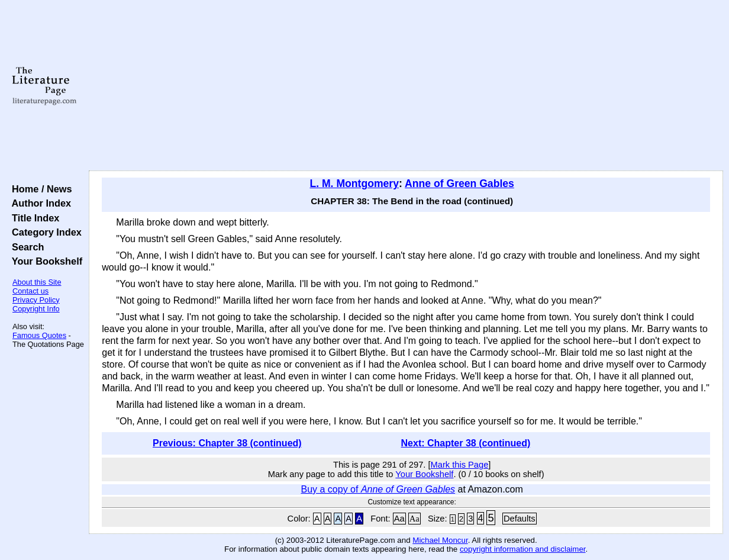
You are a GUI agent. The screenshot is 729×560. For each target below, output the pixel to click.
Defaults (520, 519)
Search (25, 247)
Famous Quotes (39, 335)
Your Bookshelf (44, 261)
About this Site (37, 282)
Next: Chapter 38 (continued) (466, 443)
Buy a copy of (378, 489)
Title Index (33, 218)
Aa (399, 519)
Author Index (39, 203)
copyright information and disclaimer (523, 549)
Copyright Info (36, 309)
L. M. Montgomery (354, 184)
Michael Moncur (440, 540)
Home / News (39, 189)
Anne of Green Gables (459, 184)
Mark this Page (460, 465)
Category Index (44, 232)
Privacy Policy (36, 300)
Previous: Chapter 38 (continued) (227, 443)
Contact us (30, 291)
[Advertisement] (406, 86)
